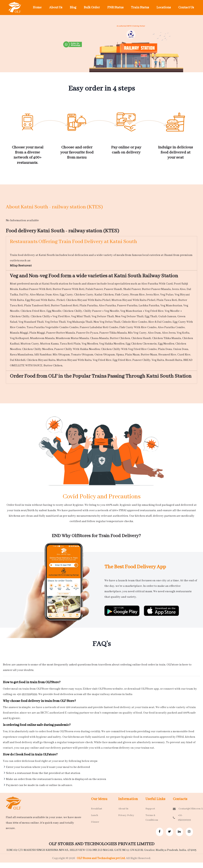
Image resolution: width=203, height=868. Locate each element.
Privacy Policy (126, 815)
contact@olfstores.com (184, 809)
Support (150, 809)
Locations (164, 7)
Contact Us (186, 7)
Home (37, 7)
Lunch (94, 815)
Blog (73, 7)
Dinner (95, 822)
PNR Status (115, 7)
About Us (56, 7)
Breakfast (97, 809)
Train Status (140, 7)
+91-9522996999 (182, 818)
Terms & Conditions (152, 818)
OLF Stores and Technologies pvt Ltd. (101, 858)
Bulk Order (92, 7)
